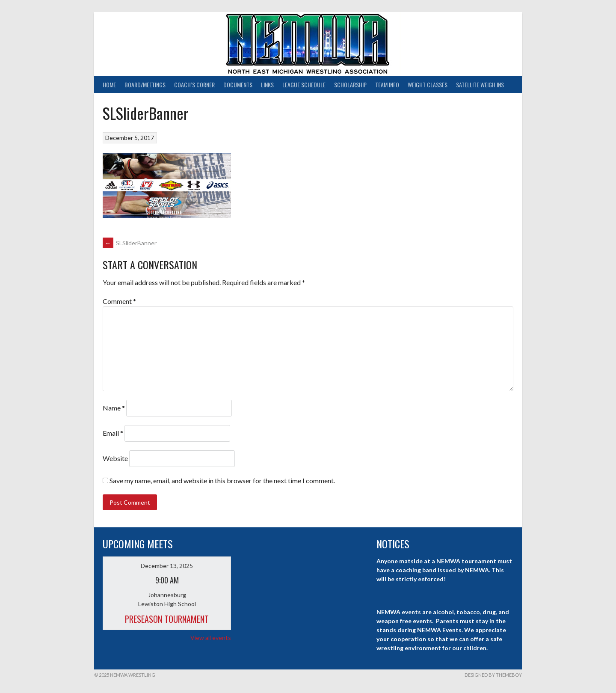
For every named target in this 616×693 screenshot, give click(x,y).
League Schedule (304, 85)
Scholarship (350, 85)
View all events (211, 638)
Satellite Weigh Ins (480, 85)
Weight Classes (428, 85)
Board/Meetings (145, 85)
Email (113, 433)
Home (109, 85)
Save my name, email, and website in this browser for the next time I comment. (222, 480)
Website (115, 458)
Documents (238, 85)
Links (267, 85)
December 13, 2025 (167, 566)
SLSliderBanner (130, 243)
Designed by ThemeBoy (493, 675)
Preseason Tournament (167, 619)
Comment (119, 301)
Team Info (387, 85)
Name (114, 408)
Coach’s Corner (194, 85)
